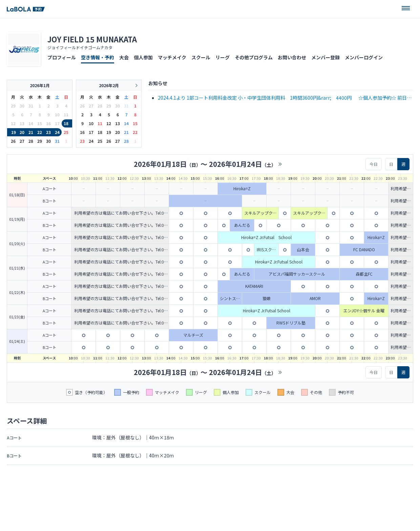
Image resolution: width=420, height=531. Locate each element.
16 (82, 132)
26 (13, 141)
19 (14, 132)
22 (40, 132)
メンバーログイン (364, 57)
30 (48, 141)
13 (118, 123)
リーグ (223, 57)
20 (22, 132)
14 (126, 123)
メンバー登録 (325, 57)
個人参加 (143, 57)
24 (57, 132)
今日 (374, 164)
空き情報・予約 (98, 57)
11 (100, 123)
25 (66, 132)
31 (57, 141)
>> (280, 164)
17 (91, 132)
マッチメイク (172, 57)
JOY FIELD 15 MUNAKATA (92, 39)
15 (135, 123)
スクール (201, 57)
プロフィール (62, 57)
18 (66, 123)
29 (40, 141)
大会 (124, 57)
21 (31, 132)
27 (22, 141)
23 (48, 132)
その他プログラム (254, 57)
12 (109, 123)
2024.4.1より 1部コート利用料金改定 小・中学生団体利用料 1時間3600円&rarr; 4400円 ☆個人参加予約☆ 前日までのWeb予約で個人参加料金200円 (285, 98)
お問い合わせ (292, 57)
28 (31, 141)
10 (91, 123)
